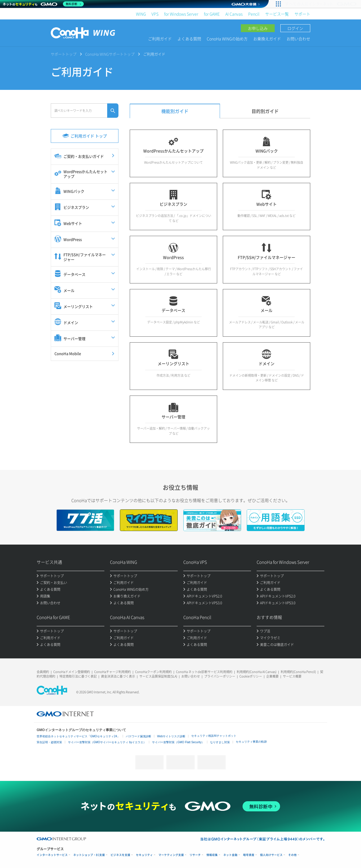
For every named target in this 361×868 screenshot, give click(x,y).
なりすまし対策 (220, 742)
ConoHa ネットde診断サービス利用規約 (204, 672)
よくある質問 (189, 39)
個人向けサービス (271, 855)
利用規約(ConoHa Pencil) (298, 672)
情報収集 (212, 855)
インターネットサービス (52, 855)
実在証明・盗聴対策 (49, 742)
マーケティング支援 (171, 855)
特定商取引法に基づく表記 (78, 676)
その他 (292, 855)
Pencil (254, 14)
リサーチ (195, 855)
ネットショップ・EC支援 (89, 855)
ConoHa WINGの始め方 (227, 39)
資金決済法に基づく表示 (118, 676)
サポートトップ (64, 54)
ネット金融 (230, 855)
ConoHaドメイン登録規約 (72, 672)
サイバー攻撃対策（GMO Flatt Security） (178, 742)
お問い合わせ (298, 39)
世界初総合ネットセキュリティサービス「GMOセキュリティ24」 (78, 736)
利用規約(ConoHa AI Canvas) (257, 672)
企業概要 (272, 676)
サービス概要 (292, 676)
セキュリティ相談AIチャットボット (214, 736)
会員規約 (43, 672)
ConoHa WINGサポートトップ (110, 54)
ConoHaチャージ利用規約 (113, 672)
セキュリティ (144, 855)
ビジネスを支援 (120, 855)
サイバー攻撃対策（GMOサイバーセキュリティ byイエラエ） (107, 742)
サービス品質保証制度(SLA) (158, 676)
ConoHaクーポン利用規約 (153, 672)
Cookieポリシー (251, 676)
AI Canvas (234, 14)
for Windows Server (181, 14)
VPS (155, 14)
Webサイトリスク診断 (171, 736)
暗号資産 (249, 855)
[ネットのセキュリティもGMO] (43, 4)
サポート (302, 14)
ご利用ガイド (160, 39)
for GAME (212, 14)
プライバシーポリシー (220, 676)
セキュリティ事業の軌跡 (251, 742)
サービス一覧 (277, 14)
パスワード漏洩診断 (138, 736)
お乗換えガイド (267, 39)
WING (141, 14)
